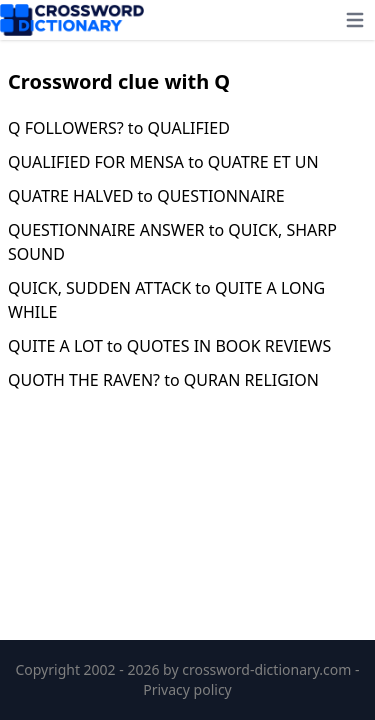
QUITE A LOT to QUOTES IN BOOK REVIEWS (169, 346)
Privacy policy (187, 689)
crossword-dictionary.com (268, 669)
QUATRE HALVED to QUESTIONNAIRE (146, 196)
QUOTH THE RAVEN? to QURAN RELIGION (163, 380)
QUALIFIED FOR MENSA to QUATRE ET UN (163, 162)
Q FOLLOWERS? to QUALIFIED (119, 128)
